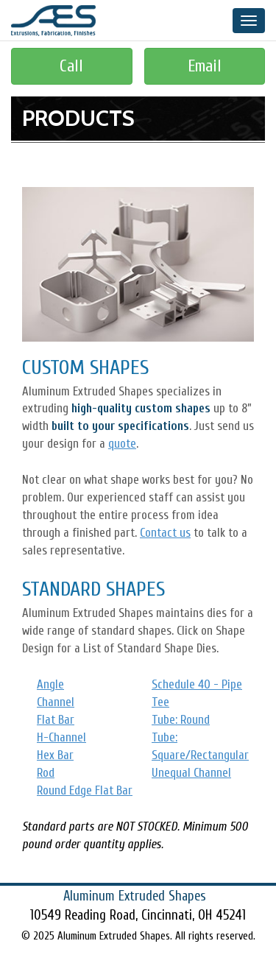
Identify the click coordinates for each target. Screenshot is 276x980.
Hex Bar (55, 755)
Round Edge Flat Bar (85, 790)
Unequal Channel (191, 773)
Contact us (165, 533)
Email (205, 66)
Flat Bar (56, 720)
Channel (56, 702)
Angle (50, 684)
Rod (46, 773)
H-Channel (61, 737)
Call (71, 66)
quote (122, 444)
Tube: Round (181, 720)
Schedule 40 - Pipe (197, 684)
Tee (160, 702)
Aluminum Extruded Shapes (53, 21)
